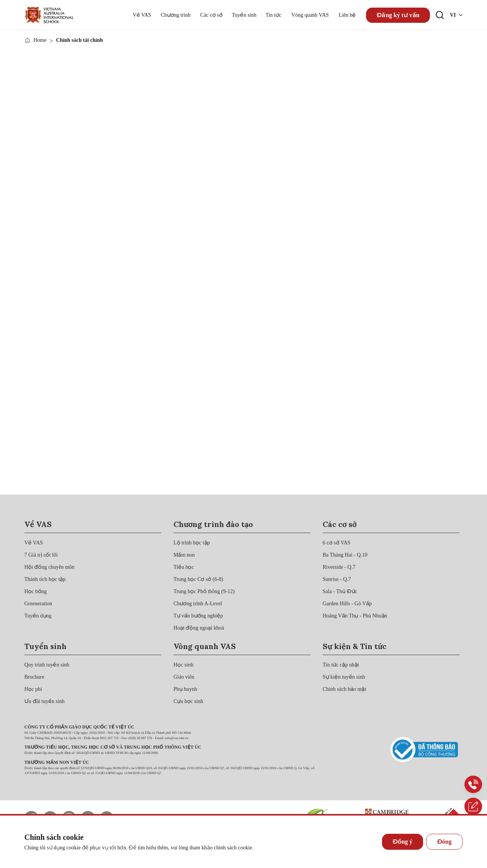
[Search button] (440, 15)
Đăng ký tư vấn (398, 15)
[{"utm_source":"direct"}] (49, 15)
